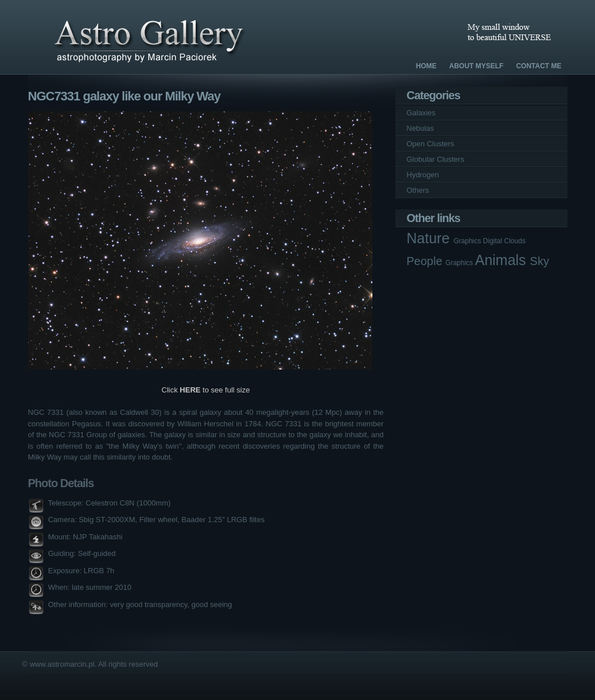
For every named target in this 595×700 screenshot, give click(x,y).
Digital (494, 241)
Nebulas (421, 128)
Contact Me (538, 66)
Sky (540, 261)
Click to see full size (206, 390)
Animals (503, 260)
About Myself (477, 66)
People (426, 261)
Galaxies (421, 113)
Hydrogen (423, 175)
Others (418, 190)
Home (426, 66)
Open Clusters (431, 144)
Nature (430, 238)
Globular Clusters (435, 159)
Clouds (515, 241)
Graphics (468, 241)
